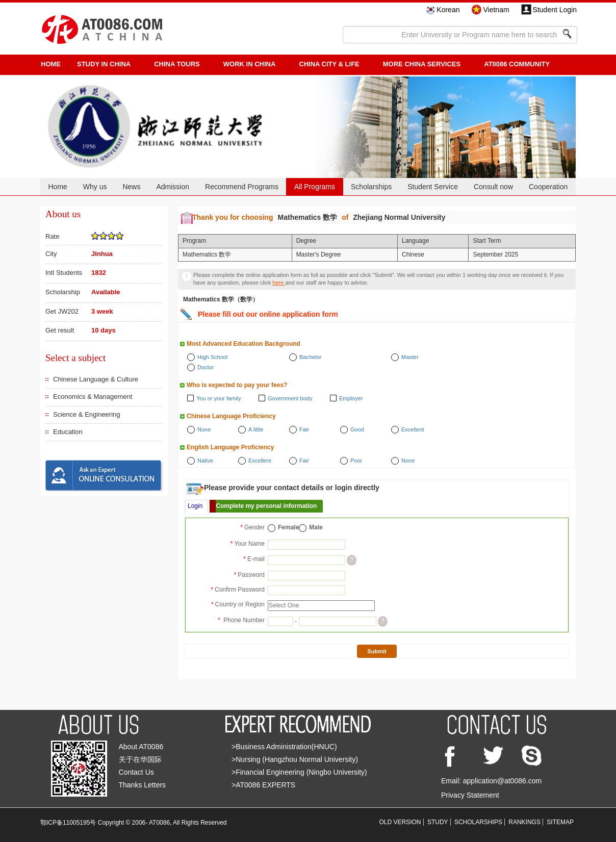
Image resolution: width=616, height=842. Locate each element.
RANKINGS (524, 822)
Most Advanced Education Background (243, 344)
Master (410, 357)
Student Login (555, 10)
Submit (377, 651)
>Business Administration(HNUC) (284, 747)
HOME (51, 64)
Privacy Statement (470, 795)
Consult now (493, 187)
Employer (351, 398)
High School (212, 357)
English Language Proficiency (230, 447)
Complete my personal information (266, 506)
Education (68, 432)
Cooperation (548, 187)
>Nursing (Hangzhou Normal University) (295, 759)
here (279, 283)
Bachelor (310, 357)
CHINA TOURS (177, 64)
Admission (173, 187)
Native (205, 461)
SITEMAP (560, 822)
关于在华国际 (140, 759)
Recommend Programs (242, 187)
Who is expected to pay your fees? (237, 385)
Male (316, 527)
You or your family (219, 398)
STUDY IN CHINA (104, 64)
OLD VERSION (400, 822)
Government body (290, 398)
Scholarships (371, 187)
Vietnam (496, 10)
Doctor (206, 367)
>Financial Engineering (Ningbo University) (299, 772)
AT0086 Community (517, 64)
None (204, 429)
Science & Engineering (87, 414)
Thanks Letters (143, 785)
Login (195, 506)
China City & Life (329, 64)
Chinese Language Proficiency (231, 416)
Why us (95, 187)
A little (256, 429)
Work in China (250, 64)
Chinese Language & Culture (96, 379)
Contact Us (136, 772)
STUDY (438, 822)
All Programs (315, 187)
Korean (448, 10)
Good (357, 429)
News (131, 187)
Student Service (433, 187)
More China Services (422, 64)
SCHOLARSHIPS (478, 822)
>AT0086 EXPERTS (263, 785)
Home (57, 187)
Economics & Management (93, 397)
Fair (304, 429)
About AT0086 (141, 747)
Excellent (413, 429)
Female (288, 527)
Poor (356, 461)
